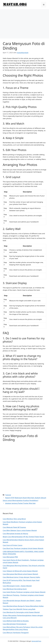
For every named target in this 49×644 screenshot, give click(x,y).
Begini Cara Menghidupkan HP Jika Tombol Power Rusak (23, 537)
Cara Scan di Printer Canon (13, 545)
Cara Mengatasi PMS (10, 557)
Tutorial (8, 495)
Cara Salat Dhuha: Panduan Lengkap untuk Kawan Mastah (24, 592)
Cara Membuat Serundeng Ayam (15, 589)
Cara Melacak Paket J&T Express (14, 527)
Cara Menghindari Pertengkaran (15, 624)
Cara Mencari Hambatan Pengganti (16, 632)
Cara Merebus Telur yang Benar (14, 519)
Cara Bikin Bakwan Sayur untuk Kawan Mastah (20, 530)
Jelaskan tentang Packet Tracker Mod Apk (20, 503)
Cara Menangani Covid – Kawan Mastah (17, 586)
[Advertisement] (24, 23)
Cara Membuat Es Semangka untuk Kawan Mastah (21, 612)
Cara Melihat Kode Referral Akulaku (16, 621)
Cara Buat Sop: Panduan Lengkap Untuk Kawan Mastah (23, 548)
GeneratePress (36, 641)
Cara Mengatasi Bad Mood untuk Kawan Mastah (20, 574)
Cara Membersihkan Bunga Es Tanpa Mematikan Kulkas (23, 606)
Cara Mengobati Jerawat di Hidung (15, 534)
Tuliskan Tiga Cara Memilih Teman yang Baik (19, 609)
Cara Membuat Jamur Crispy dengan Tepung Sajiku (21, 577)
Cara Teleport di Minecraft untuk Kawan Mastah (20, 571)
